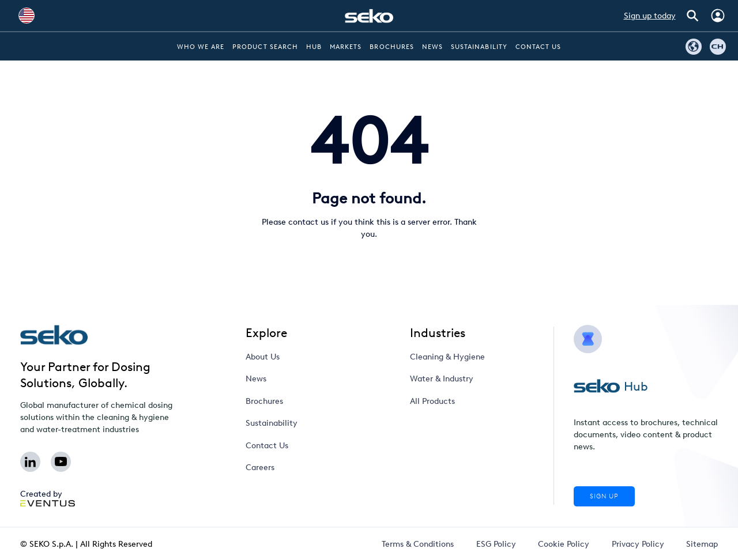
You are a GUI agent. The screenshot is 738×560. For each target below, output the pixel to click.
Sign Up (604, 496)
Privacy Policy (638, 544)
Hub (314, 47)
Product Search (265, 47)
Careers (260, 468)
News (432, 47)
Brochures (391, 47)
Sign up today (650, 16)
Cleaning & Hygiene (447, 357)
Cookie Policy (564, 544)
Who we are (201, 47)
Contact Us (539, 47)
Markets (346, 47)
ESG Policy (496, 544)
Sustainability (479, 47)
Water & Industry (442, 379)
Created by (48, 498)
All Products (432, 401)
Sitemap (702, 544)
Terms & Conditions (418, 544)
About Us (263, 357)
